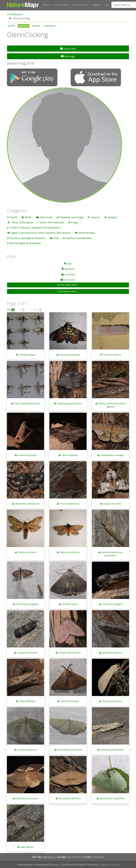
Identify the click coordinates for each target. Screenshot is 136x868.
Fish (56, 238)
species (36, 26)
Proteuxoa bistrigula (112, 604)
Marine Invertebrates (79, 238)
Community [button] (61, 5)
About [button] (46, 5)
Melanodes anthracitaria (27, 504)
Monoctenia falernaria (70, 798)
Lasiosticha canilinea (27, 653)
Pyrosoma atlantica (112, 355)
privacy (104, 865)
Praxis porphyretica (70, 504)
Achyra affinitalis (27, 701)
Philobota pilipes (27, 355)
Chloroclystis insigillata (27, 604)
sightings (24, 26)
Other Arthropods (22, 222)
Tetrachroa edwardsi (70, 355)
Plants (14, 217)
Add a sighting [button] (80, 5)
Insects (96, 217)
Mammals (46, 217)
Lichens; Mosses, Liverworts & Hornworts (35, 227)
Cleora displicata (70, 455)
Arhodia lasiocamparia (70, 653)
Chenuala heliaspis (70, 701)
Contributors (15, 14)
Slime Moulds (87, 233)
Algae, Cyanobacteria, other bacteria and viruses (41, 233)
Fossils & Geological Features (27, 238)
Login (107, 5)
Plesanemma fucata (112, 701)
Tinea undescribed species (27, 403)
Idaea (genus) (27, 847)
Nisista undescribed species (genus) (112, 405)
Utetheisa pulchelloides (112, 750)
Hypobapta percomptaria (70, 403)
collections (50, 26)
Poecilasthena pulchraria (70, 750)
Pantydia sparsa (70, 604)
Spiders (113, 217)
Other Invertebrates (52, 222)
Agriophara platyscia (112, 653)
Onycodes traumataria (27, 798)
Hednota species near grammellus (112, 554)
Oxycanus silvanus (27, 552)
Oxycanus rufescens (70, 552)
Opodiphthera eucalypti (112, 455)
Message (68, 56)
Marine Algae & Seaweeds (25, 243)
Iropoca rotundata (112, 504)
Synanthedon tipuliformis (112, 798)
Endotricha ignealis (27, 455)
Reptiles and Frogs (72, 217)
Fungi (74, 222)
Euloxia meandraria (27, 750)
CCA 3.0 (115, 865)
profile (11, 26)
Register (97, 5)
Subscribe (68, 48)
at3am (56, 865)
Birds (28, 217)
